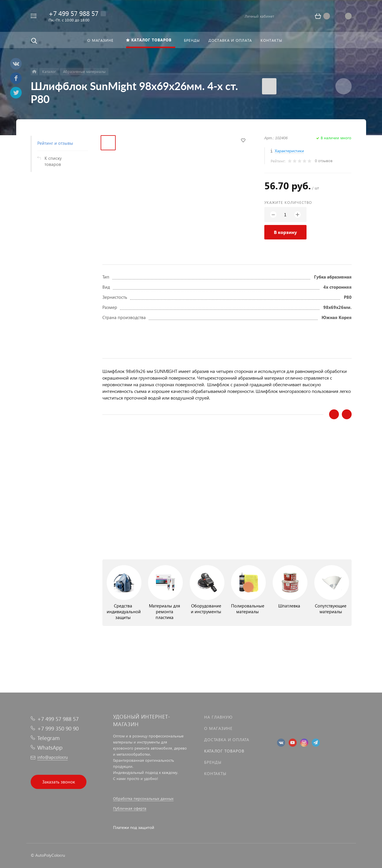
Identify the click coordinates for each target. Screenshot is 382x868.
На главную (218, 717)
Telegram (48, 738)
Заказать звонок (59, 782)
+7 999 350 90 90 (58, 728)
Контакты (215, 773)
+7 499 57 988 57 (73, 13)
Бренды (213, 762)
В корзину (285, 232)
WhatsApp (50, 747)
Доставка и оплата (227, 740)
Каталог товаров (224, 751)
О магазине (218, 728)
